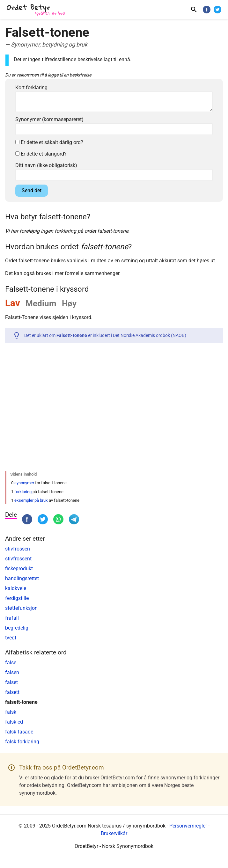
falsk (11, 712)
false (11, 663)
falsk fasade (19, 732)
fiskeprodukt (19, 569)
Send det (32, 190)
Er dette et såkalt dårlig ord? (49, 142)
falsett (12, 692)
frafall (12, 618)
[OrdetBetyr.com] (37, 10)
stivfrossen (18, 549)
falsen (12, 672)
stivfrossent (18, 559)
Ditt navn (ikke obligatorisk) (46, 165)
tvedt (11, 638)
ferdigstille (17, 598)
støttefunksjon (21, 608)
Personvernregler (188, 826)
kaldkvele (16, 588)
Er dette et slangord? (41, 154)
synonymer (24, 483)
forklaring (23, 492)
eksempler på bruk (31, 500)
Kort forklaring (31, 88)
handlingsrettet (22, 578)
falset (11, 682)
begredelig (17, 628)
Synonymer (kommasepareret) (49, 119)
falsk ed (14, 722)
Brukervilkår (114, 833)
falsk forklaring (22, 742)
